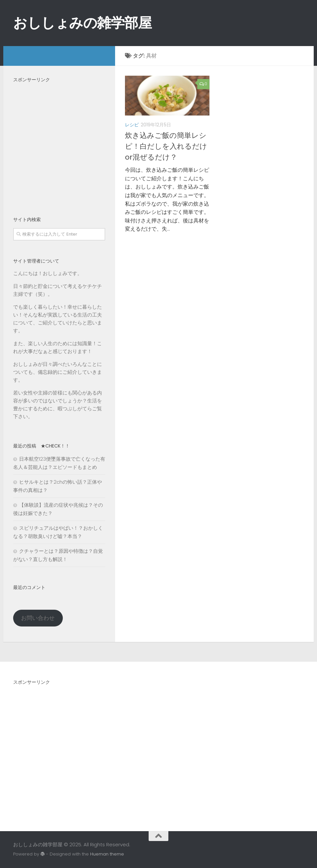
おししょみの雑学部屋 (82, 23)
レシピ (132, 125)
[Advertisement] (59, 145)
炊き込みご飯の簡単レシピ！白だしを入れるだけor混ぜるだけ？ (166, 146)
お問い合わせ (38, 618)
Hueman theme (107, 854)
